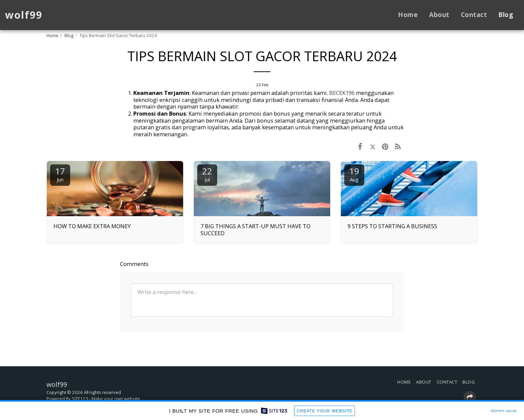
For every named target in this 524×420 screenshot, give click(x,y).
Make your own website (116, 399)
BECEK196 (342, 93)
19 (354, 174)
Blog (69, 35)
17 (60, 174)
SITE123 (80, 399)
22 (207, 174)
